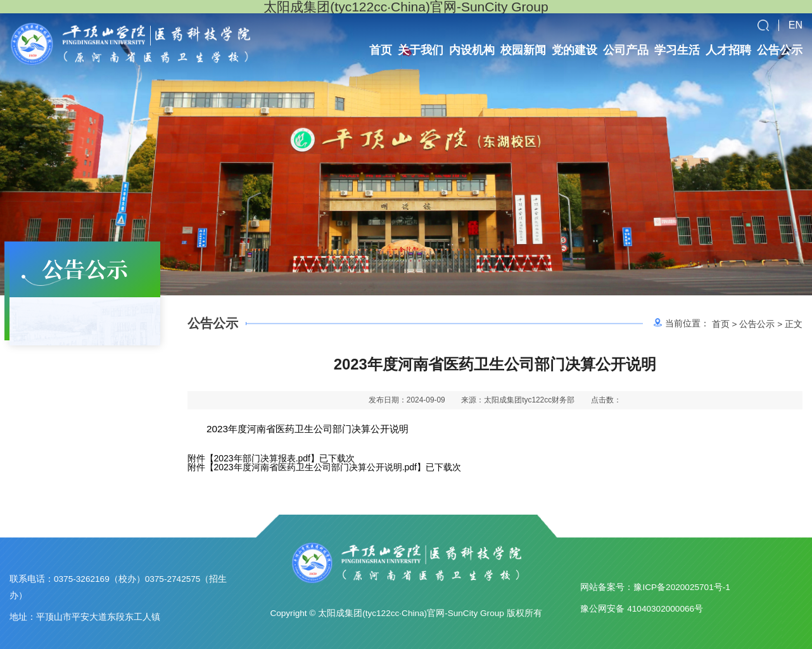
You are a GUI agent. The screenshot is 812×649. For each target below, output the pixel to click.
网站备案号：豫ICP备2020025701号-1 (655, 587)
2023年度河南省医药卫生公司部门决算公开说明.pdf (316, 467)
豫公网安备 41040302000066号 (642, 609)
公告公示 (757, 324)
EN (796, 25)
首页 (721, 324)
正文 (794, 324)
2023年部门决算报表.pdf (263, 458)
